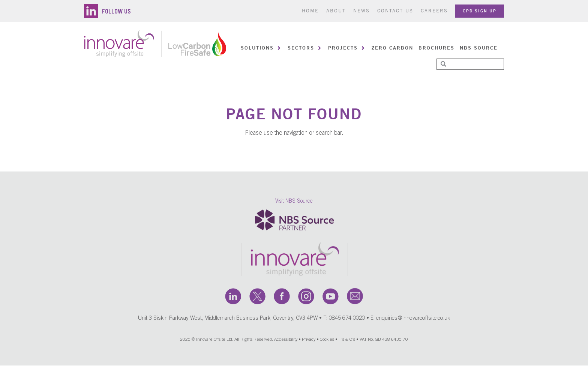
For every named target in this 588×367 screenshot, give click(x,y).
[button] (262, 48)
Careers (434, 11)
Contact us (395, 11)
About (336, 11)
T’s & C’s (347, 341)
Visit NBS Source (294, 203)
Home (310, 11)
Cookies (327, 341)
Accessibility (286, 341)
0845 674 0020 (347, 320)
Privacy (309, 341)
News (361, 11)
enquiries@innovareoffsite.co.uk (413, 320)
